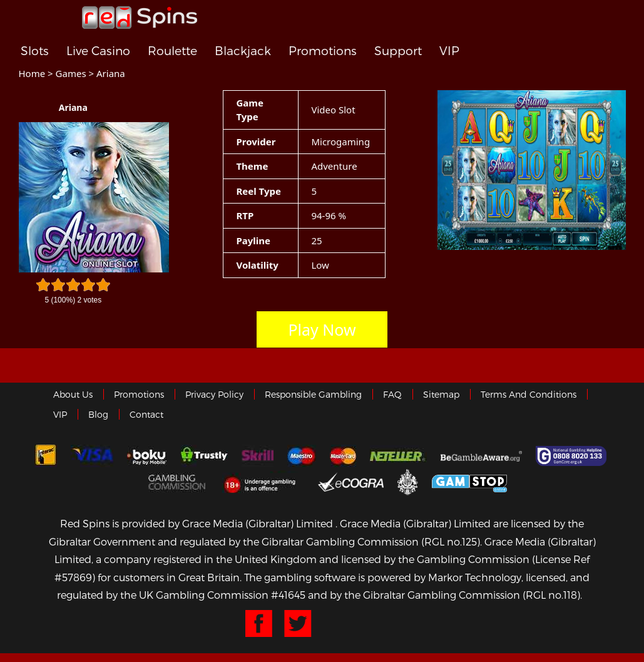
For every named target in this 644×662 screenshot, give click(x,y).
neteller (398, 456)
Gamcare (573, 456)
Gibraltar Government (408, 481)
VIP (449, 51)
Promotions (323, 51)
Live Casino (98, 51)
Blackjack (243, 51)
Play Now (322, 329)
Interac (46, 456)
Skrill (258, 456)
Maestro (302, 456)
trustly (204, 456)
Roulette (172, 51)
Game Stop (469, 481)
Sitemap (441, 394)
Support (398, 51)
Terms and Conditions (529, 394)
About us (73, 394)
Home (32, 73)
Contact (146, 414)
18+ (263, 482)
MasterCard (343, 456)
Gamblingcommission (178, 482)
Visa (92, 456)
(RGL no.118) (551, 595)
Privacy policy (214, 394)
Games (71, 73)
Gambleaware (481, 456)
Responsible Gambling (313, 394)
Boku (147, 456)
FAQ (392, 394)
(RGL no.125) (451, 541)
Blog (98, 414)
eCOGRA (351, 482)
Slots (35, 51)
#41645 (288, 595)
